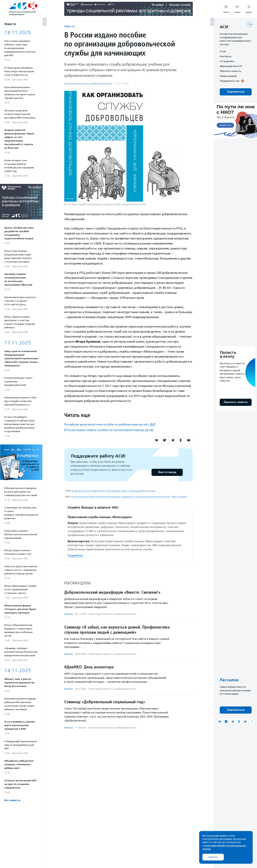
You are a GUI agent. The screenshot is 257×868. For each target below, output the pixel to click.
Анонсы (69, 614)
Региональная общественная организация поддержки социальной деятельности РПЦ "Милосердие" (129, 497)
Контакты (226, 56)
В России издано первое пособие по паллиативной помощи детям (109, 430)
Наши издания (228, 76)
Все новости (12, 800)
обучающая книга (117, 491)
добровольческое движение (88, 491)
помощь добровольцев (142, 491)
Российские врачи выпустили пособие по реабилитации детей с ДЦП (110, 424)
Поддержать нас (230, 81)
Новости (70, 26)
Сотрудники (227, 61)
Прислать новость (230, 71)
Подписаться (236, 92)
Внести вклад (167, 472)
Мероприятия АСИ (231, 66)
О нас (223, 51)
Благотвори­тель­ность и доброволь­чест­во (88, 84)
